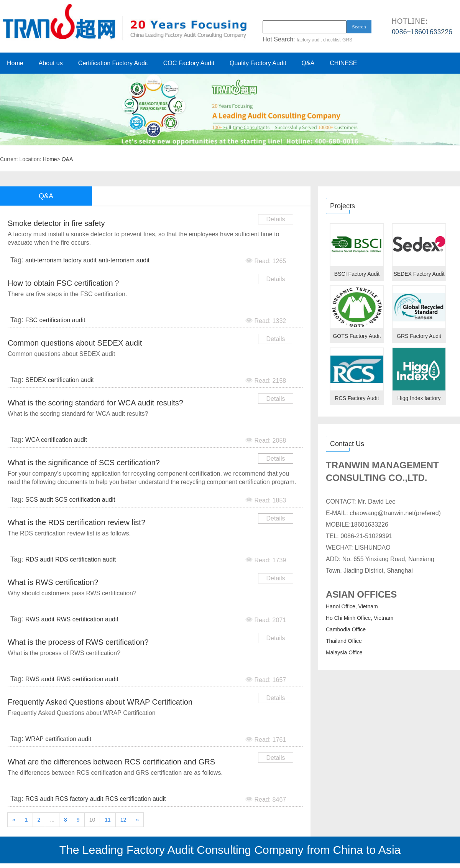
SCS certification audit (85, 500)
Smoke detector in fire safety (56, 223)
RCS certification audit (135, 799)
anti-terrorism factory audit (61, 260)
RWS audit (40, 619)
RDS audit (39, 559)
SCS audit (39, 500)
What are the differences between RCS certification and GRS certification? (111, 763)
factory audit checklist (319, 40)
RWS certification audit (87, 619)
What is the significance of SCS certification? (84, 463)
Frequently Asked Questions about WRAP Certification (100, 702)
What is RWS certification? (53, 582)
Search (359, 27)
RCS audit (39, 799)
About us (51, 63)
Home (15, 63)
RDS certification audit (85, 559)
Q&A (308, 63)
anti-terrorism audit (124, 260)
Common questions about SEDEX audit (75, 343)
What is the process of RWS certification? (78, 642)
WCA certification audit (56, 440)
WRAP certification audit (58, 739)
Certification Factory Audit (113, 63)
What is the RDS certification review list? (76, 522)
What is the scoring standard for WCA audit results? (95, 403)
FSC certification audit (55, 320)
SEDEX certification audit (60, 380)
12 (123, 820)
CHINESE (343, 63)
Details (276, 219)
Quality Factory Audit (258, 63)
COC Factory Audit (189, 63)
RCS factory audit (79, 799)
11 (108, 820)
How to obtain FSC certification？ (64, 283)
